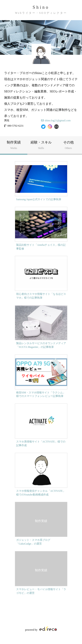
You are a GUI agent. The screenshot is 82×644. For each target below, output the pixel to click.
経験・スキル (41, 145)
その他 (68, 145)
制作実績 (14, 145)
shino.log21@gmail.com (58, 120)
